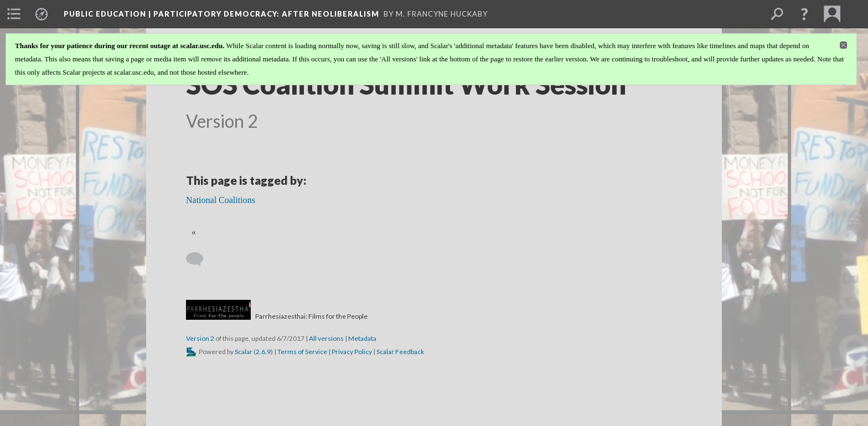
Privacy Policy (352, 352)
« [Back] (194, 232)
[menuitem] (14, 14)
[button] (804, 14)
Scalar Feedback (400, 352)
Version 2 (200, 338)
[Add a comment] (200, 259)
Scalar (244, 352)
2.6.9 (263, 352)
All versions (326, 338)
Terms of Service (302, 352)
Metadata (362, 338)
